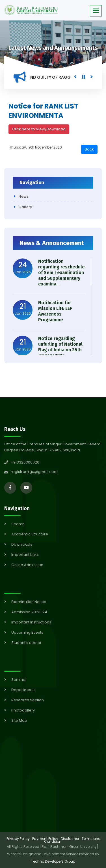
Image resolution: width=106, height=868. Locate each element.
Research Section (28, 700)
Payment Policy (45, 839)
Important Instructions (31, 622)
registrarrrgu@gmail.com (34, 472)
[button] (96, 11)
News (23, 196)
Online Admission (27, 565)
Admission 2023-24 (29, 612)
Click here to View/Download (39, 129)
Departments (23, 690)
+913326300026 (22, 462)
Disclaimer (70, 839)
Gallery (25, 207)
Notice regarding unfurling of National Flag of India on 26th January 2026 (60, 347)
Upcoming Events (27, 632)
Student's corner (26, 643)
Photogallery (23, 710)
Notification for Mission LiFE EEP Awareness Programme (55, 311)
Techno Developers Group (53, 861)
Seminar (19, 680)
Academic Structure (30, 534)
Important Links (25, 555)
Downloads (22, 544)
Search (18, 524)
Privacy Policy (18, 839)
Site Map (19, 720)
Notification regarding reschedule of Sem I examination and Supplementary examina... (61, 273)
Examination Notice (29, 602)
